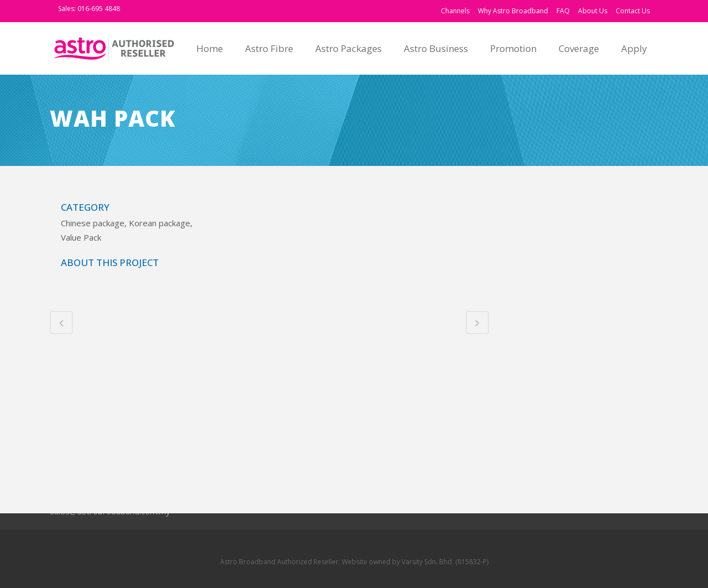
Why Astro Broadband (513, 11)
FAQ (563, 11)
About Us (593, 11)
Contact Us (633, 11)
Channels (455, 11)
